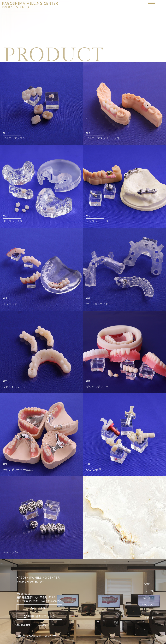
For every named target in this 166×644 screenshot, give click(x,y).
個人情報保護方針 (26, 625)
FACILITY (147, 598)
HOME (146, 584)
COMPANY (148, 591)
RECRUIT (148, 618)
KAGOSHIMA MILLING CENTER (30, 5)
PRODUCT (148, 604)
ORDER (146, 611)
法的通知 (42, 625)
